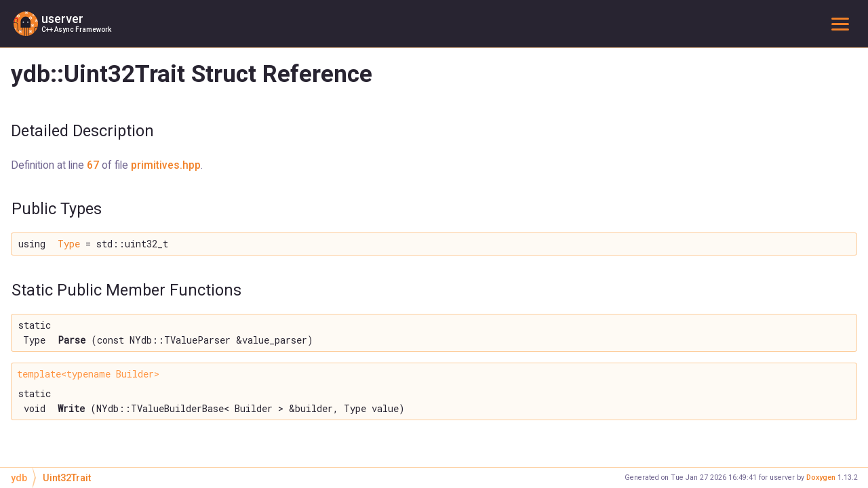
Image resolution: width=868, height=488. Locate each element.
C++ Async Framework (76, 29)
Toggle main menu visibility (843, 23)
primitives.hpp (166, 165)
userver (62, 19)
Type (69, 244)
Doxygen (821, 477)
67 (93, 165)
